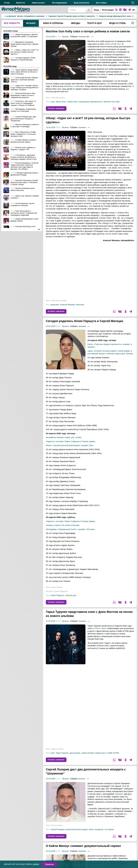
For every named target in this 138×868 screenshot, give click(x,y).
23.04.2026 (51, 131)
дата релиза (75, 761)
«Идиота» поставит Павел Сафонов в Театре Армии (70, 450)
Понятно (49, 864)
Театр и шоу (94, 23)
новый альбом (88, 761)
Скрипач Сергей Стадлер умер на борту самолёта (44, 16)
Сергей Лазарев (58, 838)
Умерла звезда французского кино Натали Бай (93, 16)
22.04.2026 (51, 629)
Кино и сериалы (53, 23)
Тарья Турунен (62, 761)
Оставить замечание (56, 112)
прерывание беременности (91, 106)
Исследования (59, 3)
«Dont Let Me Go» (113, 48)
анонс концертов (96, 838)
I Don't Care (100, 636)
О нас (7, 3)
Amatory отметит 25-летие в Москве (63, 533)
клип (53, 106)
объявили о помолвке (74, 90)
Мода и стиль (117, 23)
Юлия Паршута (57, 603)
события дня (71, 603)
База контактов (81, 3)
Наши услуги (38, 3)
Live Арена (109, 838)
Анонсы (82, 787)
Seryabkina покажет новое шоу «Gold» (64, 445)
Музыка (31, 23)
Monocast (80, 309)
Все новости (12, 23)
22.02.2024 (51, 41)
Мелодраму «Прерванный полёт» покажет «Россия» (70, 537)
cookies (36, 864)
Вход (96, 10)
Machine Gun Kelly (112, 106)
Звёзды (75, 23)
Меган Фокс (61, 106)
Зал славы (101, 3)
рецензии (55, 309)
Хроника (82, 41)
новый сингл (72, 106)
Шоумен (119, 802)
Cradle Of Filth (113, 761)
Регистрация (108, 10)
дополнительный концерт (77, 838)
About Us (21, 3)
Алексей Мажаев (67, 309)
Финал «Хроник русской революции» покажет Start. (70, 453)
